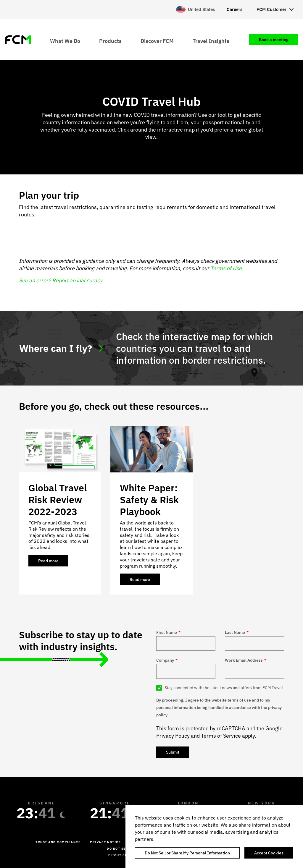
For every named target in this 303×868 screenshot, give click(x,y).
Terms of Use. (227, 268)
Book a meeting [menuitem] (274, 40)
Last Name (237, 632)
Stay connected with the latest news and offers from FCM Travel (224, 688)
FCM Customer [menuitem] (271, 9)
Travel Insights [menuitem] (211, 41)
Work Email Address (246, 660)
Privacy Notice (105, 842)
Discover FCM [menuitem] (157, 41)
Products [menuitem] (110, 41)
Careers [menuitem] (234, 9)
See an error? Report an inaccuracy (61, 280)
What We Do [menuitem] (65, 41)
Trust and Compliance (58, 842)
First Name (168, 632)
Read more (53, 562)
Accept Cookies (269, 853)
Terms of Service (221, 736)
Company (167, 660)
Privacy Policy (173, 736)
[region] (214, 836)
